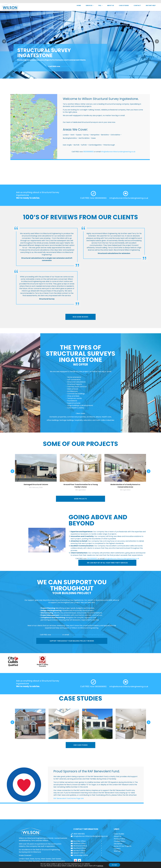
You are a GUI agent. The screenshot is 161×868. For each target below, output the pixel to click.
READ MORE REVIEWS (80, 317)
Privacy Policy (119, 839)
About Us (118, 836)
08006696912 (66, 66)
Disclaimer (118, 844)
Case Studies (119, 834)
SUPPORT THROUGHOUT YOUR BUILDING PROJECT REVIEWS (72, 641)
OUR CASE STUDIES (80, 745)
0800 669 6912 (113, 2)
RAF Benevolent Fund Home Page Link (69, 798)
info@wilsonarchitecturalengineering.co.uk (138, 2)
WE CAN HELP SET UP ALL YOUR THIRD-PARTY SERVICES (107, 563)
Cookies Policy (120, 841)
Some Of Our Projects (123, 846)
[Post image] (30, 724)
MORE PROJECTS (80, 499)
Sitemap (117, 851)
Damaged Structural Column (36, 484)
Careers (117, 849)
